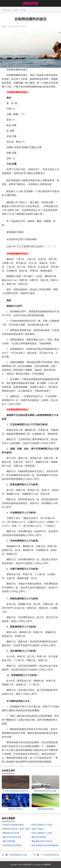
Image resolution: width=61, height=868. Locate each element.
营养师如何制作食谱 (12, 845)
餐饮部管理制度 (39, 837)
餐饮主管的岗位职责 (12, 837)
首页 (16, 10)
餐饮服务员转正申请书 (42, 841)
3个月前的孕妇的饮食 (50, 855)
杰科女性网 (27, 865)
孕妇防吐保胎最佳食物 (13, 825)
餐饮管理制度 (9, 841)
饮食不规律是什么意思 (42, 833)
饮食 (23, 10)
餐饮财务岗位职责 (11, 833)
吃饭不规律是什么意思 (42, 825)
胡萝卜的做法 (38, 829)
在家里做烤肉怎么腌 (18, 855)
